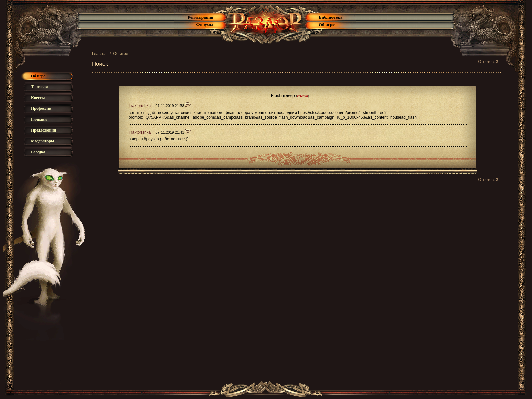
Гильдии (39, 119)
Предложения (43, 130)
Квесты (38, 98)
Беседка (38, 152)
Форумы (205, 25)
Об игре (327, 25)
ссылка (302, 96)
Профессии (41, 108)
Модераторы (42, 141)
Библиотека (330, 17)
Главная (100, 54)
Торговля (40, 87)
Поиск (100, 64)
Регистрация (201, 17)
